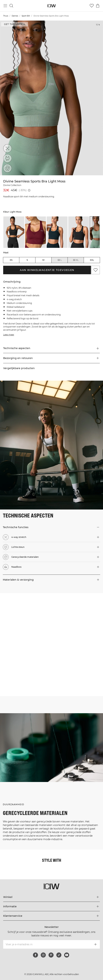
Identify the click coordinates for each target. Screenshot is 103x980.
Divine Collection (12, 185)
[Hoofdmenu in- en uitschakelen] (5, 6)
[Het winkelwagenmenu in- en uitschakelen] (98, 6)
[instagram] (43, 955)
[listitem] (14, 232)
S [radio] (27, 260)
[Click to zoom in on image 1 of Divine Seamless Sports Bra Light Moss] (51, 98)
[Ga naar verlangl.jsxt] (92, 6)
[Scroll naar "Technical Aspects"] (52, 348)
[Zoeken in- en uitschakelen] (11, 6)
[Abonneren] (95, 944)
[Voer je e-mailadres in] (47, 944)
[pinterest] (51, 955)
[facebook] (35, 955)
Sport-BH (26, 16)
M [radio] (43, 260)
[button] (52, 358)
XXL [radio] (92, 260)
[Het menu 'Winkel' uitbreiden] (52, 897)
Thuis (6, 16)
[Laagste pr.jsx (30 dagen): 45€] (29, 190)
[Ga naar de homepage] (51, 6)
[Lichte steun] (7, 158)
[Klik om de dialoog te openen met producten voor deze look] (26, 619)
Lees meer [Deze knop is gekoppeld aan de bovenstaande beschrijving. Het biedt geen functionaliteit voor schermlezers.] (9, 335)
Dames (15, 16)
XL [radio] (76, 260)
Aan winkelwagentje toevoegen (47, 270)
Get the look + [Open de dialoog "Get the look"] (15, 24)
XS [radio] (11, 260)
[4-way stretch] (7, 148)
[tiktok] (59, 955)
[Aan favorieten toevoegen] (96, 270)
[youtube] (67, 955)
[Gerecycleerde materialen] (7, 168)
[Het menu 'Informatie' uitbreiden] (52, 906)
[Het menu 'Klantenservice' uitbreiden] (52, 916)
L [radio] (60, 260)
